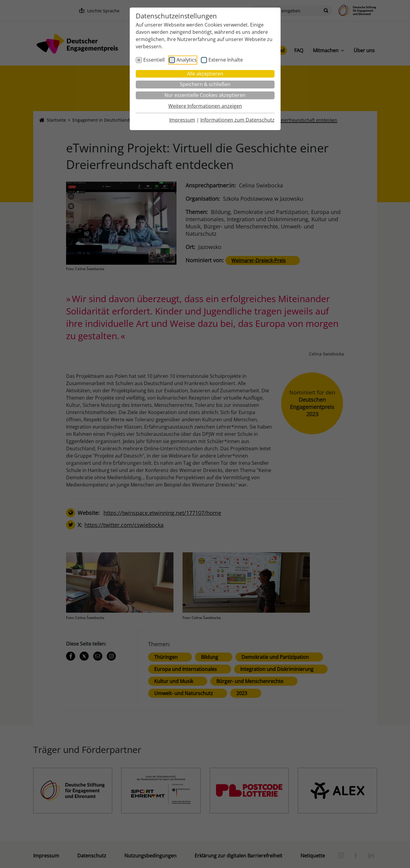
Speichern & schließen (205, 84)
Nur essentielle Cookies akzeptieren (205, 95)
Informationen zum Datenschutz (237, 120)
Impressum (182, 120)
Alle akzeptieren (205, 74)
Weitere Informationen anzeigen (205, 106)
